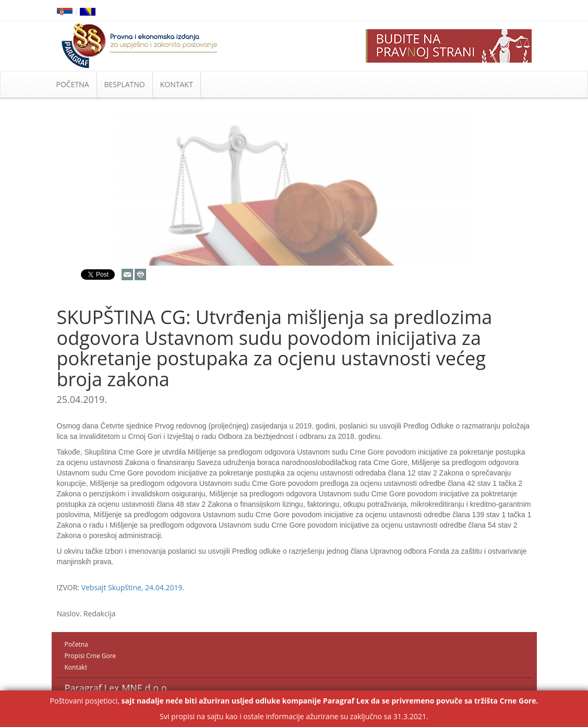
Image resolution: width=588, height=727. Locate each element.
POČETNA (73, 84)
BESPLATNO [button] (125, 84)
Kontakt (76, 667)
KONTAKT (177, 84)
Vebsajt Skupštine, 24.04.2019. (133, 587)
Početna (76, 644)
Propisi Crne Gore (91, 656)
